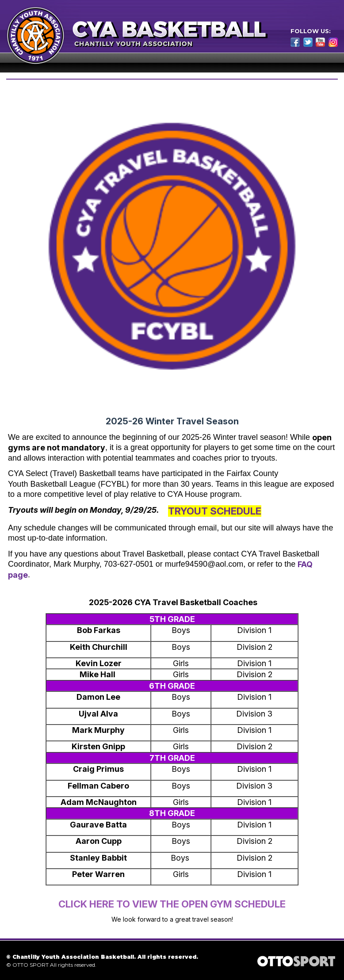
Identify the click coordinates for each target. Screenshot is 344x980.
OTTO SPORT (31, 965)
